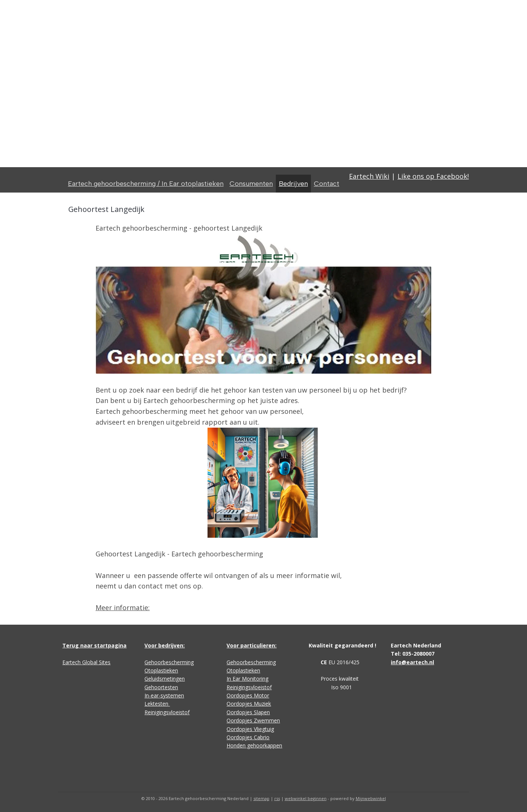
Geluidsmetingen (165, 679)
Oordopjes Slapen (248, 712)
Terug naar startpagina (94, 645)
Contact (327, 184)
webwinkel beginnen (306, 798)
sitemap (261, 798)
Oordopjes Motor (248, 695)
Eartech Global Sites (86, 662)
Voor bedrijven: (165, 645)
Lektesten (157, 704)
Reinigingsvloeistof (167, 712)
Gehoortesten (161, 687)
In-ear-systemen (164, 695)
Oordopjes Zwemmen (253, 720)
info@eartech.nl (412, 662)
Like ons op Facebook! (433, 176)
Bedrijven (293, 184)
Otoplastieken (161, 670)
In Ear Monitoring (247, 679)
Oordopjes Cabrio (248, 737)
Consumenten (251, 184)
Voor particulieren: (252, 645)
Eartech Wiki (369, 176)
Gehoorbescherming (169, 662)
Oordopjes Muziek (249, 704)
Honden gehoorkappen (254, 745)
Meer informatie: (123, 608)
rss (277, 798)
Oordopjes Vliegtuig (250, 729)
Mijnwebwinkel (371, 798)
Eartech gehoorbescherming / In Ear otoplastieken (146, 184)
